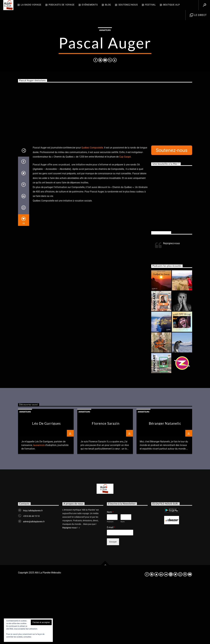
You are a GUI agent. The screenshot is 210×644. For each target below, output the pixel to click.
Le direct (198, 15)
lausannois (39, 505)
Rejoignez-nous (161, 293)
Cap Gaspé (125, 217)
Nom (110, 572)
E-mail (111, 587)
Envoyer (113, 602)
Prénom (110, 582)
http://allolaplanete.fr (33, 571)
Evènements (90, 5)
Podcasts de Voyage (62, 5)
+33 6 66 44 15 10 (31, 576)
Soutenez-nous (128, 5)
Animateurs (105, 60)
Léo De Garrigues (46, 483)
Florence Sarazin (106, 483)
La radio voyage (31, 5)
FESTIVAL (150, 5)
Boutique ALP (172, 5)
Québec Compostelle (92, 208)
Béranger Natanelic (165, 483)
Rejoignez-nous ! (71, 588)
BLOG (108, 5)
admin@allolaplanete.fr (34, 582)
